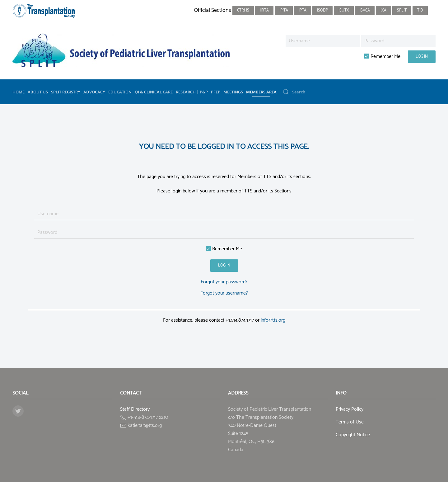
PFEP (216, 92)
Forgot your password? (224, 282)
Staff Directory (135, 409)
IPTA (303, 10)
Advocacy (94, 92)
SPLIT (402, 10)
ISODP (322, 10)
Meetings (233, 92)
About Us (38, 92)
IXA (383, 10)
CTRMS (243, 10)
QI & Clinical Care (154, 92)
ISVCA (365, 10)
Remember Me (382, 57)
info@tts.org (273, 320)
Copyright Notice (353, 435)
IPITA (284, 10)
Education (120, 92)
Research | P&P (192, 92)
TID (420, 10)
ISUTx (344, 10)
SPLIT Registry (66, 92)
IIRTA (264, 10)
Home (19, 92)
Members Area (261, 92)
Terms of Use (350, 422)
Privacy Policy (350, 409)
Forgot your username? (224, 293)
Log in (422, 57)
